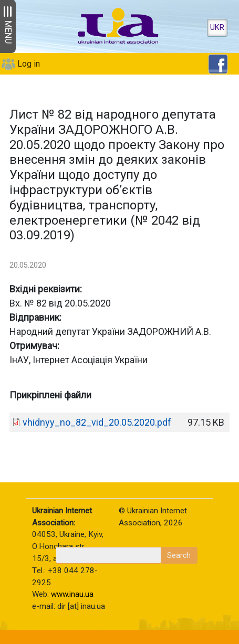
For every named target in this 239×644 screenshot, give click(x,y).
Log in (29, 64)
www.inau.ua (72, 594)
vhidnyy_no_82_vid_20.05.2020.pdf (97, 422)
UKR (217, 28)
